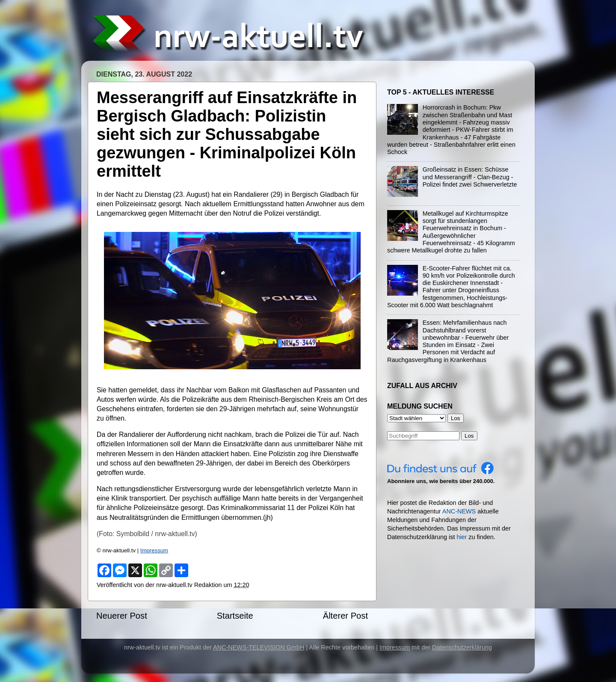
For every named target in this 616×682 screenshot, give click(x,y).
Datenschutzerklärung (462, 647)
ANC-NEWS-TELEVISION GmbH (259, 647)
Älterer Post (345, 616)
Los (469, 436)
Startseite (235, 616)
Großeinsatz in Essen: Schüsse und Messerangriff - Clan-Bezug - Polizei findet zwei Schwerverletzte (470, 177)
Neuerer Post (122, 616)
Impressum (154, 550)
